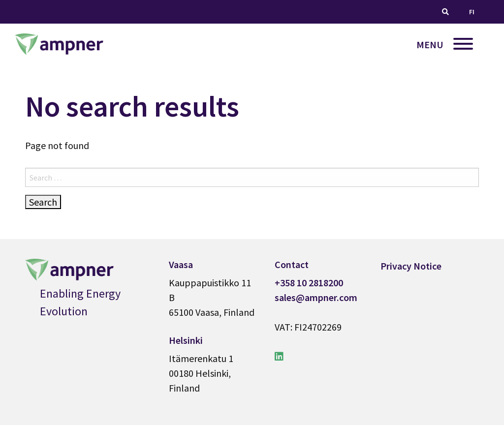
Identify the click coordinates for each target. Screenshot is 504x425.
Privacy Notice (411, 266)
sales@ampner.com (316, 297)
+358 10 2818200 (309, 283)
